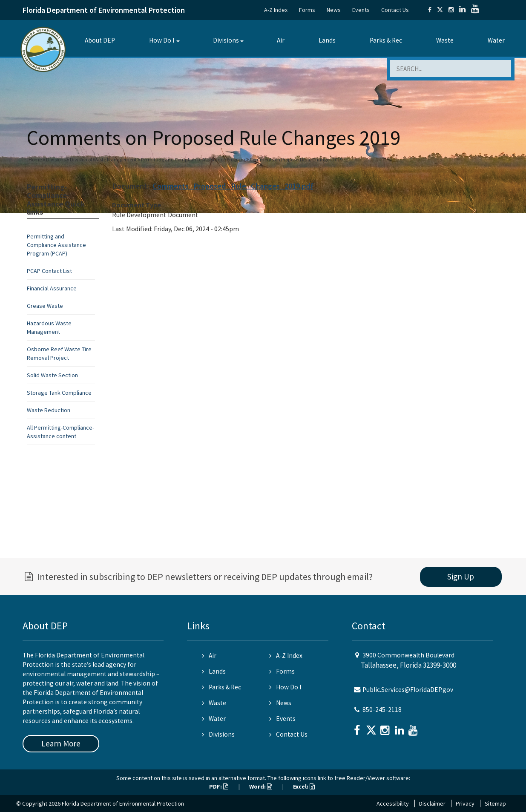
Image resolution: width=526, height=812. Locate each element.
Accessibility (393, 803)
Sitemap (495, 803)
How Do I (162, 40)
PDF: (219, 786)
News (334, 10)
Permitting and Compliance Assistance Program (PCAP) (56, 245)
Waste (445, 40)
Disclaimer (432, 803)
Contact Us (395, 10)
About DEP (100, 40)
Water (496, 40)
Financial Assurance (52, 288)
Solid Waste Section (52, 375)
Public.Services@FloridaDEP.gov (408, 690)
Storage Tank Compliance (59, 393)
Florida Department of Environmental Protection (104, 10)
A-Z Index (276, 10)
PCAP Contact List (49, 271)
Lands (327, 40)
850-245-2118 (382, 710)
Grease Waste (45, 306)
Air (281, 40)
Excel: (304, 786)
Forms (307, 10)
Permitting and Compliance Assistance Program (193, 159)
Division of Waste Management (103, 159)
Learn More (61, 743)
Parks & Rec (386, 40)
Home (35, 159)
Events (361, 10)
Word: (261, 786)
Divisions (226, 40)
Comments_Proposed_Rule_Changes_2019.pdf (233, 186)
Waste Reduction (49, 410)
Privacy (465, 803)
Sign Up (461, 577)
